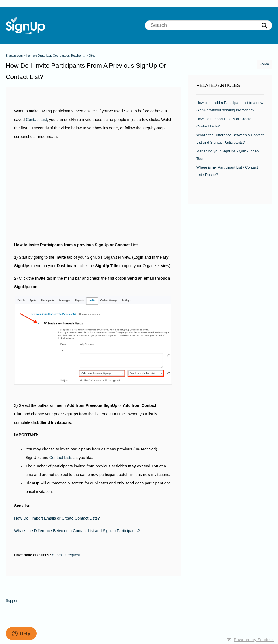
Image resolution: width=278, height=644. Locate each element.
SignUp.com (14, 56)
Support (12, 601)
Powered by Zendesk (254, 640)
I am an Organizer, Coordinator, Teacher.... (56, 56)
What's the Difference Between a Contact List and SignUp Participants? (77, 531)
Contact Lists (61, 458)
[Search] (208, 25)
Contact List (36, 120)
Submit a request (66, 555)
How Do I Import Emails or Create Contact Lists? (57, 518)
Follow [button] (265, 64)
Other (93, 56)
